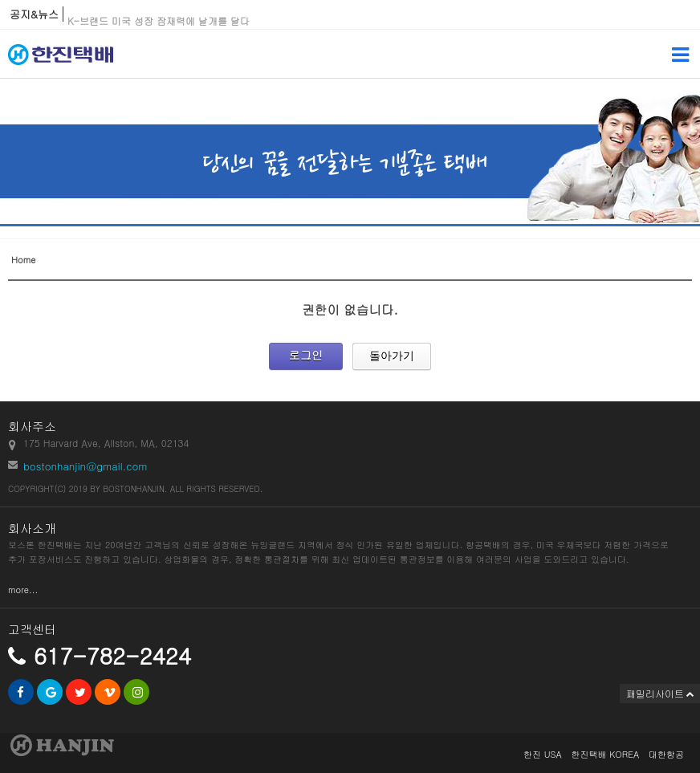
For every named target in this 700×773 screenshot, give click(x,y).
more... (23, 590)
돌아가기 (392, 356)
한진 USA (543, 754)
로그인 (306, 355)
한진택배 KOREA (605, 754)
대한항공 (666, 754)
